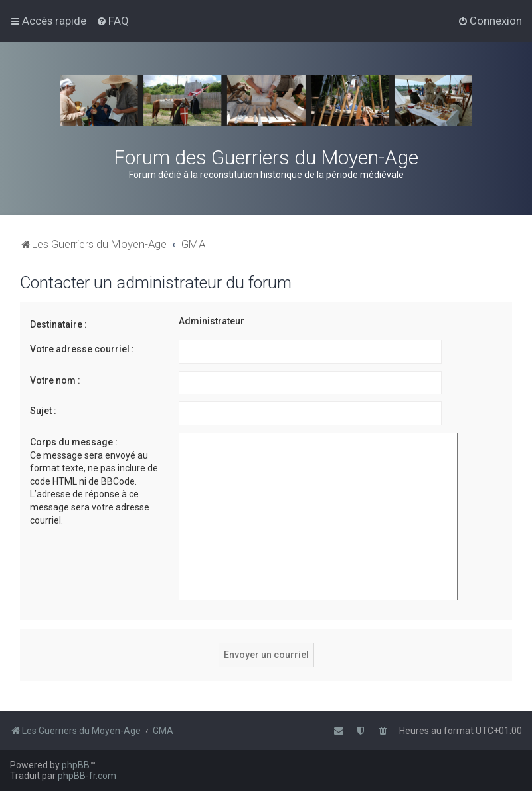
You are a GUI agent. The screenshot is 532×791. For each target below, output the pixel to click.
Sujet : (43, 411)
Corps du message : (74, 442)
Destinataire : (58, 324)
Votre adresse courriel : (82, 349)
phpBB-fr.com (87, 776)
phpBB (76, 765)
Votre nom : (55, 380)
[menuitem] (113, 21)
